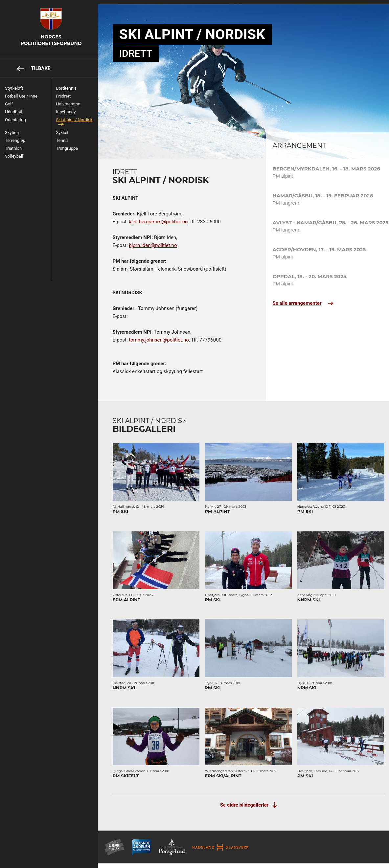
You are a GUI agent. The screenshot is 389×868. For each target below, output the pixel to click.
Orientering (15, 115)
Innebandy (69, 108)
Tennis (65, 136)
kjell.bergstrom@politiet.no (169, 217)
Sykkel (65, 128)
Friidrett (67, 92)
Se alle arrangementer (293, 299)
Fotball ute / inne (21, 92)
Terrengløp (15, 136)
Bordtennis (69, 84)
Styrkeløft (14, 84)
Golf (9, 100)
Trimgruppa (70, 144)
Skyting (12, 128)
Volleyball (14, 152)
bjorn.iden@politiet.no (164, 241)
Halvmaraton (71, 100)
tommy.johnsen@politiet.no (170, 336)
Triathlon (13, 144)
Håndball (13, 108)
